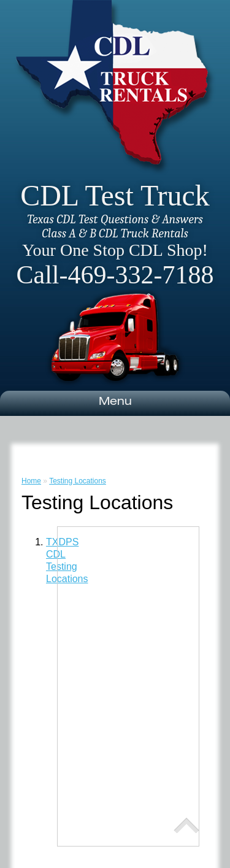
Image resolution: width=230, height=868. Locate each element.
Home (31, 481)
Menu (115, 402)
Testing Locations (78, 481)
